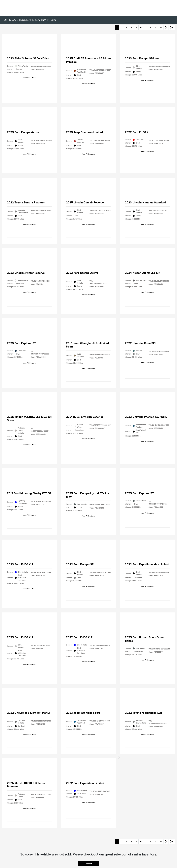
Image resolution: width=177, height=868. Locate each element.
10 (161, 28)
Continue (89, 863)
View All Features (30, 78)
